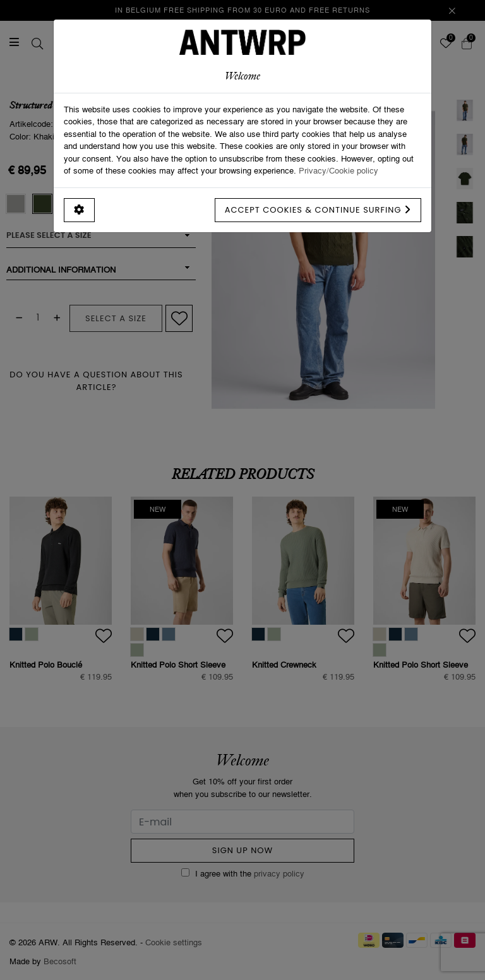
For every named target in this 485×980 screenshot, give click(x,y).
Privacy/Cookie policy (338, 170)
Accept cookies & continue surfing (318, 210)
